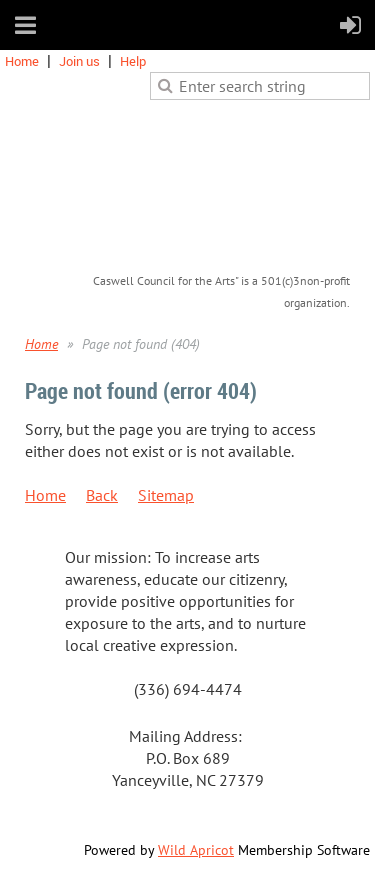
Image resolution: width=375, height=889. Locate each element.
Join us (79, 61)
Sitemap (166, 495)
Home (22, 61)
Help (133, 61)
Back (102, 495)
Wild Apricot (196, 850)
